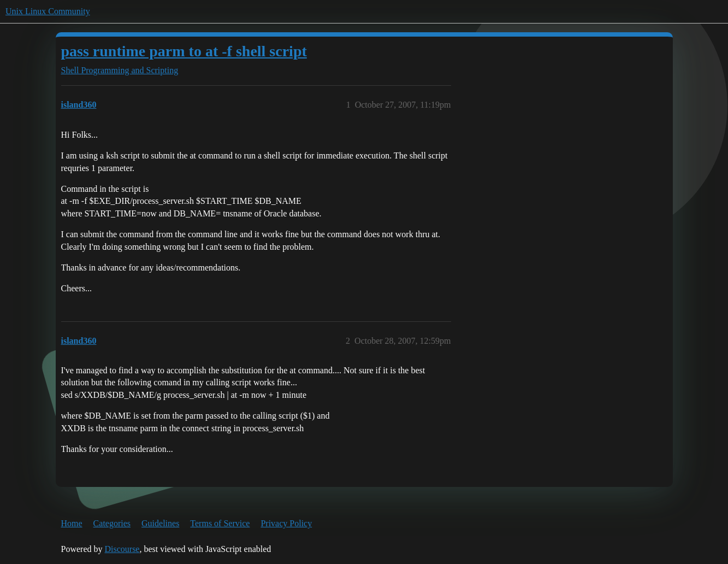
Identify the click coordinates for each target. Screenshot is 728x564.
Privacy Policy (286, 523)
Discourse (122, 549)
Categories (112, 523)
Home (72, 523)
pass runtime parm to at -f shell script (184, 51)
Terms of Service (220, 523)
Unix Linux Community (48, 11)
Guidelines (160, 523)
